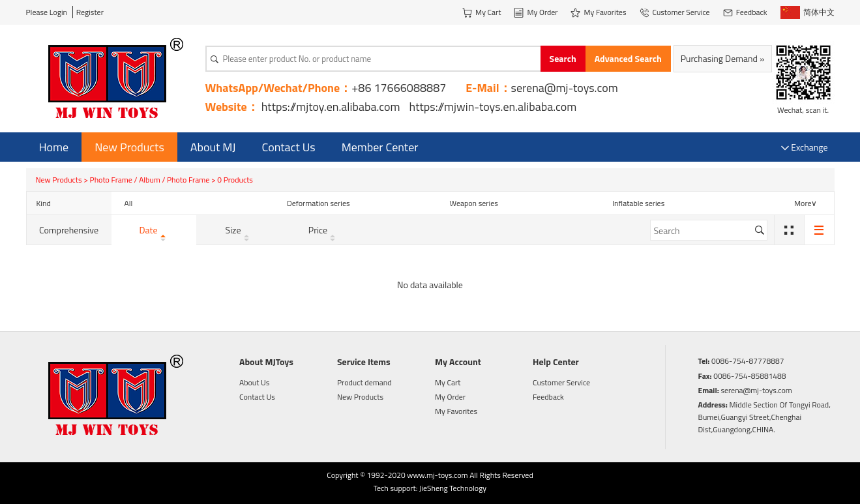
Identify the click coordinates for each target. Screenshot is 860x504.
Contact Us (289, 147)
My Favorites (456, 411)
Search (563, 58)
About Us (254, 382)
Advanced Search (628, 58)
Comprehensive (69, 230)
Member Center (380, 147)
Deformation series (319, 203)
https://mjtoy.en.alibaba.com (331, 107)
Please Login (47, 12)
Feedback (548, 397)
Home (54, 147)
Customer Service (561, 382)
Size (238, 230)
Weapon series (474, 203)
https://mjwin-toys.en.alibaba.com (493, 107)
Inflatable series (638, 203)
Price (323, 230)
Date (153, 230)
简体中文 (808, 12)
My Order (450, 397)
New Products (129, 147)
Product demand (364, 382)
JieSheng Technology (453, 488)
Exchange (804, 147)
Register (90, 12)
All (129, 203)
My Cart (448, 382)
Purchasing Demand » (723, 58)
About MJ (213, 147)
